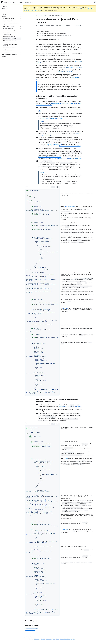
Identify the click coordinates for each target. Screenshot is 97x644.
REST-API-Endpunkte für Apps (54, 144)
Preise (58, 639)
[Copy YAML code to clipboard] (57, 187)
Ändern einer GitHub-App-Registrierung (52, 118)
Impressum (37, 639)
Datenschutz (49, 639)
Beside (49, 187)
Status (54, 639)
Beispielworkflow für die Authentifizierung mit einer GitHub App (57, 97)
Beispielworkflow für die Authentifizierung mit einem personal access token (57, 400)
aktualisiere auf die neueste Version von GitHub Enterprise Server (77, 9)
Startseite (4, 6)
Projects (46, 15)
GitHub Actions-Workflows (47, 39)
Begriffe (43, 639)
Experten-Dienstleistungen (66, 639)
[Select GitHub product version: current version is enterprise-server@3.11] (27, 2)
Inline (53, 187)
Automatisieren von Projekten (55, 15)
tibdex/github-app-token (70, 207)
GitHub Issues (6, 9)
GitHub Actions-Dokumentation (74, 67)
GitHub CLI (65, 236)
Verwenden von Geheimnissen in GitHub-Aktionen (69, 158)
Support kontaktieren (30, 630)
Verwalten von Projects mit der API (64, 71)
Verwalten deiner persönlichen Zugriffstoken (70, 407)
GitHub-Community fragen (31, 628)
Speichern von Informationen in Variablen (70, 146)
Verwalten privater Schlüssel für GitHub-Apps (50, 157)
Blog (74, 639)
